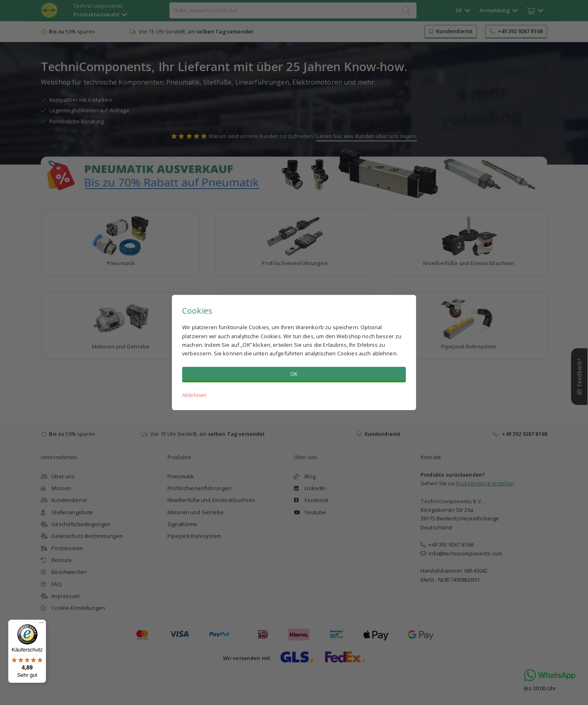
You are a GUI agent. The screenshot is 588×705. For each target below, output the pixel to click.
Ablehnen (194, 395)
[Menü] (41, 625)
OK (294, 374)
